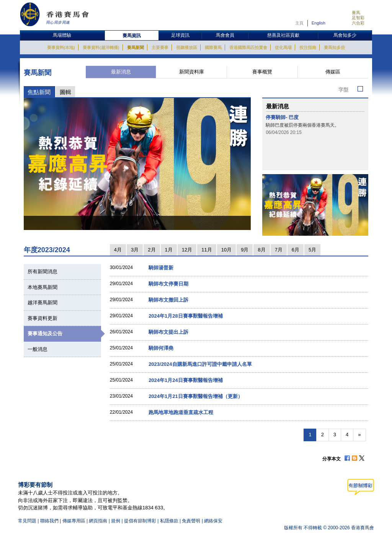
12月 (187, 250)
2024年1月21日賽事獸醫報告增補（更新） (196, 396)
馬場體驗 (62, 35)
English (318, 23)
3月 (135, 250)
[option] (137, 164)
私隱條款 (169, 521)
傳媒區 (333, 72)
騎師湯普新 (161, 268)
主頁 (299, 23)
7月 (279, 250)
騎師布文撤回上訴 (168, 300)
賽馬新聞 (136, 47)
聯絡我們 (49, 521)
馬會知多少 (345, 35)
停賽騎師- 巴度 (282, 117)
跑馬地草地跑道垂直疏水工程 (181, 412)
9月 (245, 250)
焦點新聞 (39, 92)
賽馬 (356, 13)
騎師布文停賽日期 (168, 284)
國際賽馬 (213, 47)
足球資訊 (180, 35)
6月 (296, 250)
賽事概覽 (262, 72)
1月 (169, 250)
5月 (312, 250)
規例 (116, 521)
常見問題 (27, 521)
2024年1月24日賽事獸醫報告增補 (186, 380)
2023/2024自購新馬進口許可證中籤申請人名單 (200, 364)
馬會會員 (225, 35)
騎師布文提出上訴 (168, 332)
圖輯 (65, 92)
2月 (152, 250)
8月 (261, 250)
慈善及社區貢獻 (283, 35)
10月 (226, 250)
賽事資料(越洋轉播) (101, 47)
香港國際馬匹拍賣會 (248, 47)
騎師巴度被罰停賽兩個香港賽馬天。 (302, 125)
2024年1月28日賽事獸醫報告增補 (186, 316)
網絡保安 (213, 521)
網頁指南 (98, 521)
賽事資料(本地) (61, 47)
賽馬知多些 (334, 47)
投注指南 (308, 47)
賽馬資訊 (132, 36)
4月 (118, 250)
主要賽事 (160, 47)
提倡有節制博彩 (140, 521)
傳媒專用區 (74, 521)
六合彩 (358, 23)
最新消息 (121, 72)
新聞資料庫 (192, 72)
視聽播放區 (187, 47)
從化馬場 (283, 47)
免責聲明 (191, 521)
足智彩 (358, 18)
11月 (207, 250)
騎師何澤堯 (161, 348)
